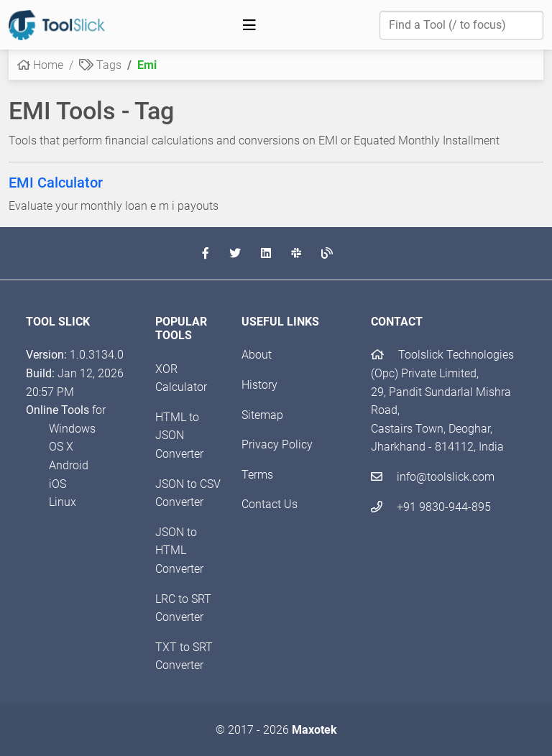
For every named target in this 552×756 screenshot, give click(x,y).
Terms (257, 475)
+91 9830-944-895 (431, 507)
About (257, 355)
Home (40, 65)
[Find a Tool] (461, 25)
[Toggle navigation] (249, 25)
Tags (100, 65)
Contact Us (270, 504)
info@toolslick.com (433, 477)
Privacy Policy (277, 444)
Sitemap (262, 415)
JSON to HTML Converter (179, 550)
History (259, 385)
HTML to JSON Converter (179, 435)
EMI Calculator (56, 183)
